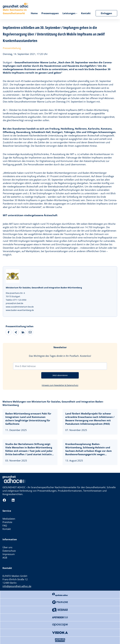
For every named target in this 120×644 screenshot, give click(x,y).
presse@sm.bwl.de (14, 303)
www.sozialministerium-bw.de (20, 307)
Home (34, 13)
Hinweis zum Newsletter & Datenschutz (60, 385)
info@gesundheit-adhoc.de (17, 586)
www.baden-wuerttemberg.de (20, 310)
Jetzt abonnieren (60, 375)
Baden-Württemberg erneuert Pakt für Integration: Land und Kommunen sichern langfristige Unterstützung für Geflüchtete (28, 419)
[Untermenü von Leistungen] (77, 13)
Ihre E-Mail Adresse (25, 366)
